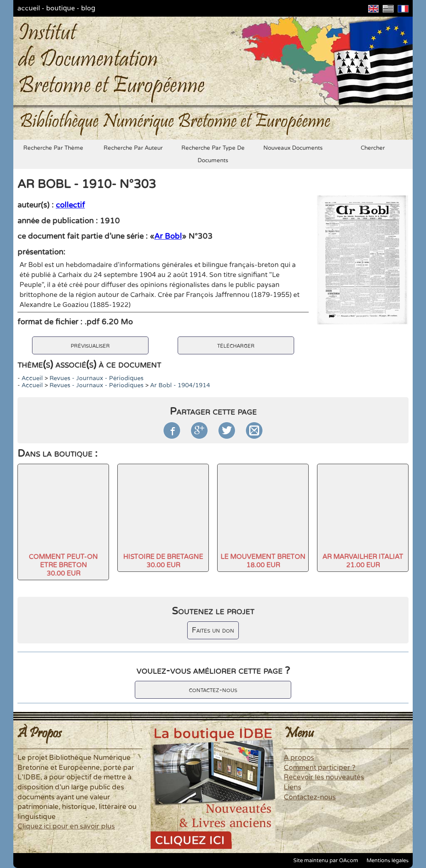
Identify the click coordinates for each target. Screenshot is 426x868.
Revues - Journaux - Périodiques (97, 378)
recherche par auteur (133, 148)
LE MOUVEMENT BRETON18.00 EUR (263, 561)
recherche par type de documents (213, 154)
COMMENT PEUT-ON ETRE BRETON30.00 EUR (63, 565)
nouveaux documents (293, 148)
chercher (373, 148)
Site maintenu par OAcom (326, 861)
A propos (299, 758)
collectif (70, 205)
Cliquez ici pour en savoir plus (66, 826)
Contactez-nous (310, 797)
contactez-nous (213, 690)
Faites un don (213, 630)
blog (88, 8)
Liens (292, 787)
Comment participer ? (319, 768)
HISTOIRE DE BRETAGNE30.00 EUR (163, 561)
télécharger (236, 345)
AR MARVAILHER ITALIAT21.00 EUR (363, 561)
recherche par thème (53, 148)
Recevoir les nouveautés (324, 777)
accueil (29, 8)
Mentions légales (388, 861)
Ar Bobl (168, 236)
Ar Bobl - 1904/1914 (180, 385)
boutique (61, 8)
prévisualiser (90, 345)
